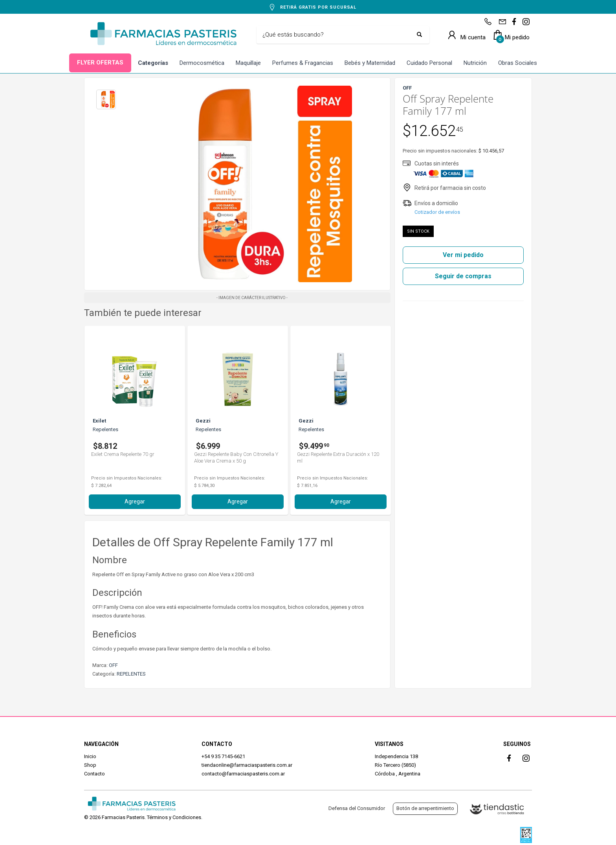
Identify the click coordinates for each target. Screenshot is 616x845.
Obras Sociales (518, 63)
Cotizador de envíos (437, 212)
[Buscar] (337, 35)
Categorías (153, 63)
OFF (113, 665)
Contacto (94, 774)
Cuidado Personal (429, 63)
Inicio (90, 756)
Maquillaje (248, 63)
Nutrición (475, 63)
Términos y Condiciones (174, 817)
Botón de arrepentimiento (425, 808)
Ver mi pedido (463, 255)
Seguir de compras (463, 276)
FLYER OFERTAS (100, 62)
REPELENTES (131, 674)
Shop (90, 765)
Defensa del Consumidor (357, 808)
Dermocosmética (202, 63)
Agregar (135, 501)
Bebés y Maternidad (370, 63)
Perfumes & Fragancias (303, 63)
